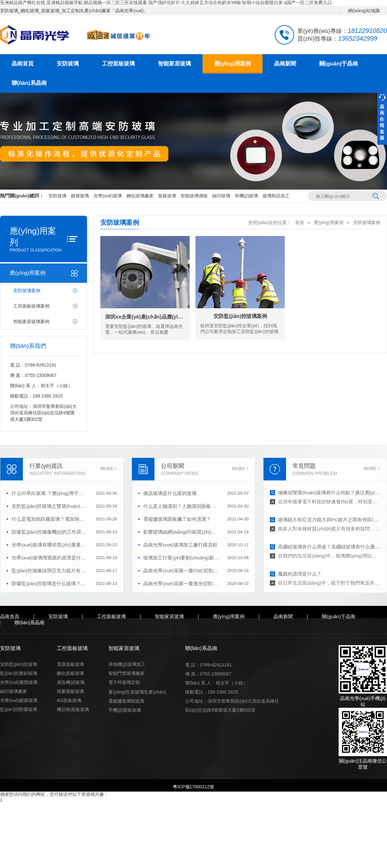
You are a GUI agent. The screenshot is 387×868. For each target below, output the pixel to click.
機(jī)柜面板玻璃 (73, 709)
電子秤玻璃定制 (124, 682)
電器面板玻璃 (70, 664)
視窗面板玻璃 (70, 691)
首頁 (300, 222)
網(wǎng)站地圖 (364, 11)
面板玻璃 (167, 196)
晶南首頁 (23, 64)
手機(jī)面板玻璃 (124, 710)
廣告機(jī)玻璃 (71, 682)
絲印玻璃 (221, 196)
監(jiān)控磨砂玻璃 (19, 673)
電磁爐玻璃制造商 (126, 701)
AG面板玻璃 (69, 700)
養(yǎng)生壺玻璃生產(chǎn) (137, 692)
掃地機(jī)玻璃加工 (127, 664)
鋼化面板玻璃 (70, 673)
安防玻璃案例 (27, 291)
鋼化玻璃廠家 (140, 196)
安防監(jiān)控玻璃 (19, 664)
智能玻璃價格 (194, 196)
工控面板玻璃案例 (31, 306)
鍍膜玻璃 (80, 196)
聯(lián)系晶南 (29, 83)
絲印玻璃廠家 (14, 691)
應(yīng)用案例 (233, 64)
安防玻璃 (68, 64)
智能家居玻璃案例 (31, 321)
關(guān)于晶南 (339, 64)
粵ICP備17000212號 (193, 787)
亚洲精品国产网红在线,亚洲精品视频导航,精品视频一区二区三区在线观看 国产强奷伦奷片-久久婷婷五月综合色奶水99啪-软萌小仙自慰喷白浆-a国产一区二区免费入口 (166, 3)
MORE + (109, 469)
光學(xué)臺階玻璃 (19, 682)
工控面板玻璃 (118, 64)
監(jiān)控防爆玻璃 (19, 709)
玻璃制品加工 (276, 196)
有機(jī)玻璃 (246, 196)
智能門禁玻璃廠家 (126, 673)
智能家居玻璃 (174, 64)
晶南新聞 (285, 64)
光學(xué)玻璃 (108, 196)
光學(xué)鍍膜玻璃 (19, 700)
